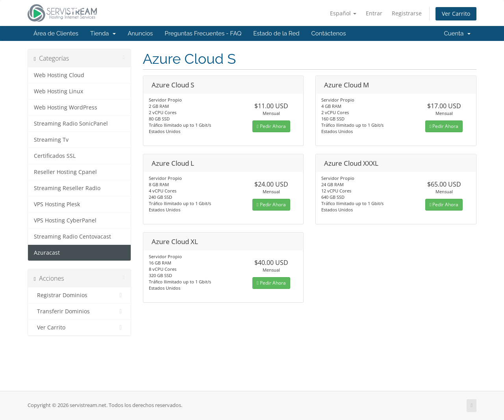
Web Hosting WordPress (66, 107)
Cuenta (457, 33)
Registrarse (407, 13)
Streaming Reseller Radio (67, 188)
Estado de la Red (276, 33)
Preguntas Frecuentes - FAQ (203, 33)
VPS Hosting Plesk (57, 204)
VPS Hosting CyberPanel (65, 220)
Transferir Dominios (79, 311)
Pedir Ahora (271, 126)
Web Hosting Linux (58, 91)
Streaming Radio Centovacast (72, 237)
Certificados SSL (55, 156)
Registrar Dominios (79, 295)
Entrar (374, 13)
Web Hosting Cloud (59, 75)
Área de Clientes (56, 33)
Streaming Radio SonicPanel (71, 124)
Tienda (103, 33)
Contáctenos (329, 33)
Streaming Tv (51, 140)
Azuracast (47, 253)
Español (343, 13)
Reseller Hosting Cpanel (65, 172)
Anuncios (140, 33)
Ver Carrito (456, 14)
